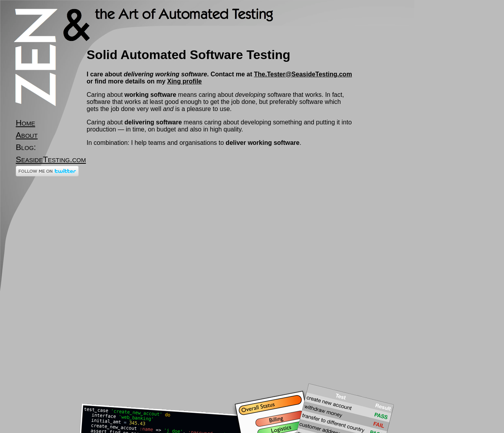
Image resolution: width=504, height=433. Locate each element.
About (27, 135)
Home (25, 123)
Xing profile (184, 81)
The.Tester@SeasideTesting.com (303, 74)
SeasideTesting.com (51, 159)
